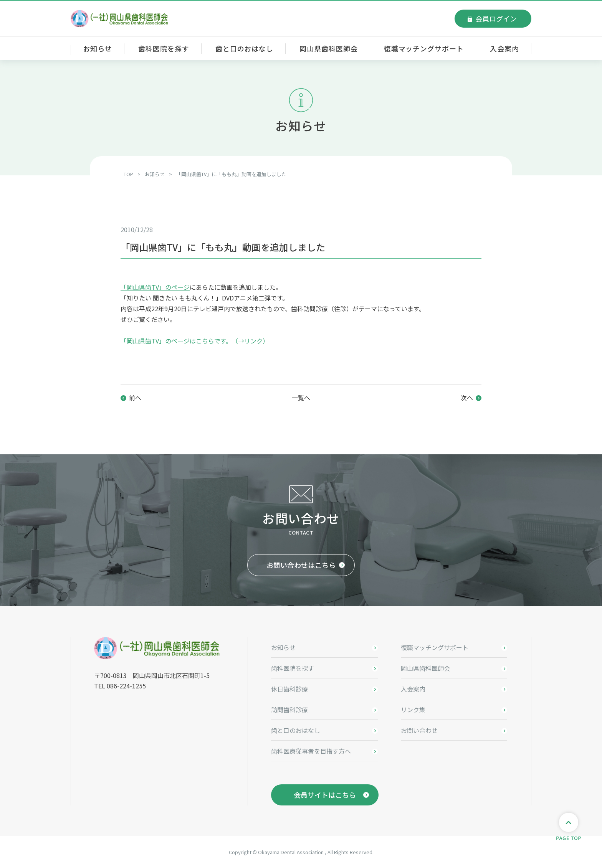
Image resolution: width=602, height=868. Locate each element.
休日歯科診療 (289, 689)
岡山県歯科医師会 (328, 48)
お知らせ (98, 48)
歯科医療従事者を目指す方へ (311, 751)
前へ (135, 398)
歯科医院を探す (164, 48)
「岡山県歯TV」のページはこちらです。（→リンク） (195, 341)
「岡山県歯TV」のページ (155, 287)
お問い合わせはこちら (301, 565)
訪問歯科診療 (289, 710)
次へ (467, 398)
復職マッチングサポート (424, 48)
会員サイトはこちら (325, 795)
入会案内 (504, 48)
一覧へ (301, 398)
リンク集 (413, 710)
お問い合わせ (419, 730)
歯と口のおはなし (244, 48)
